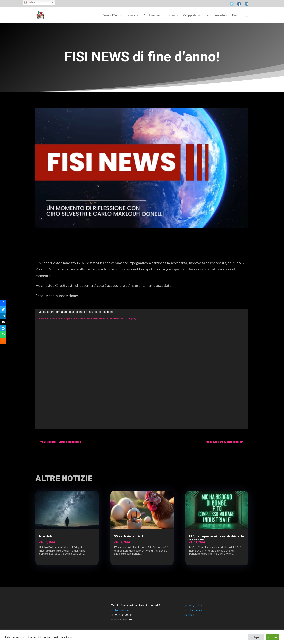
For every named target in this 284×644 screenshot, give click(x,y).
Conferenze (152, 15)
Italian (29, 2)
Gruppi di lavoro (194, 15)
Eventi (236, 15)
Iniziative (221, 15)
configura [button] (256, 637)
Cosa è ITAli (110, 15)
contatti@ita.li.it (120, 610)
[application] (142, 369)
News (131, 15)
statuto (190, 615)
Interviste (171, 15)
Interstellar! (47, 536)
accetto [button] (272, 637)
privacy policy (194, 605)
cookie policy (194, 610)
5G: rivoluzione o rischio (130, 536)
